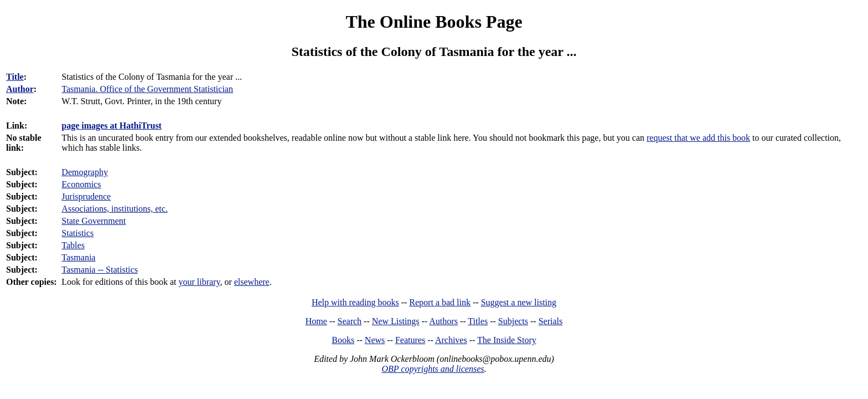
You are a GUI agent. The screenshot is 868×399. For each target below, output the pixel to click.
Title (15, 77)
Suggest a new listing (519, 302)
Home (316, 321)
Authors (443, 321)
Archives (451, 340)
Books (343, 340)
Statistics (77, 233)
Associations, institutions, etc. (115, 209)
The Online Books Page (434, 22)
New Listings (396, 321)
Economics (81, 184)
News (375, 340)
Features (410, 340)
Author (20, 89)
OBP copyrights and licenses (433, 369)
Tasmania (78, 257)
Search (350, 321)
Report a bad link (440, 302)
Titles (478, 321)
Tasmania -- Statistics (100, 270)
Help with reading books (355, 302)
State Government (94, 221)
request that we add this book (698, 138)
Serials (551, 321)
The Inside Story (507, 340)
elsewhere (252, 282)
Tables (73, 245)
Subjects (513, 321)
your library (199, 282)
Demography (85, 172)
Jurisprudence (86, 196)
